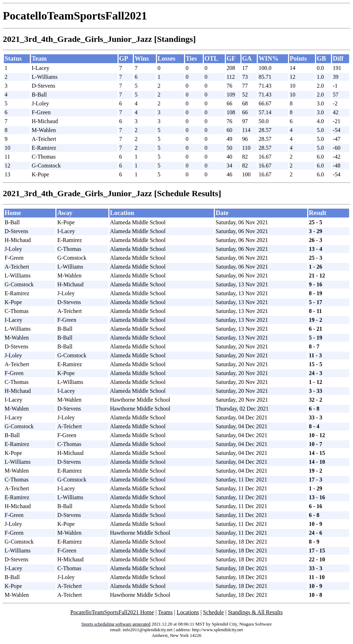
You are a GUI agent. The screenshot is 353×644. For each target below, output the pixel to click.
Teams (165, 612)
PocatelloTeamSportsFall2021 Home (112, 612)
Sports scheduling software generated (116, 624)
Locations (188, 612)
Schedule (214, 612)
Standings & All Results (255, 612)
